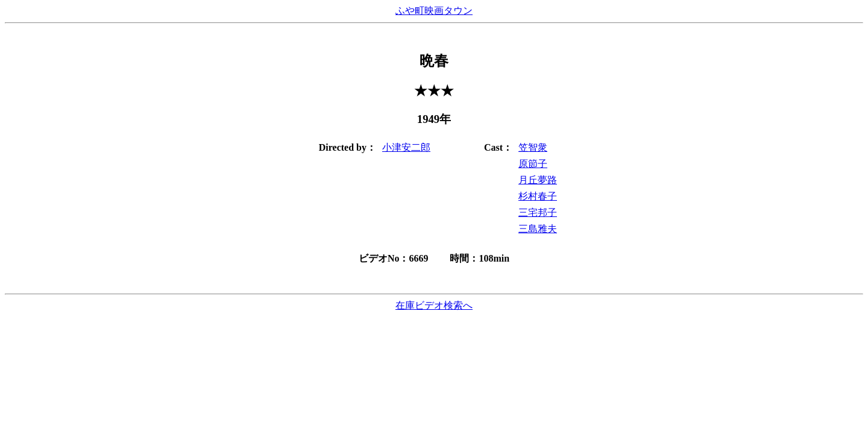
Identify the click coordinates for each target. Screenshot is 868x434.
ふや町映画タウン (434, 11)
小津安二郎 (406, 147)
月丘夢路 (538, 180)
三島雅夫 (538, 229)
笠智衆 (533, 147)
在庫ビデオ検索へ (434, 305)
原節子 (533, 164)
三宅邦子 (538, 212)
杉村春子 (538, 196)
